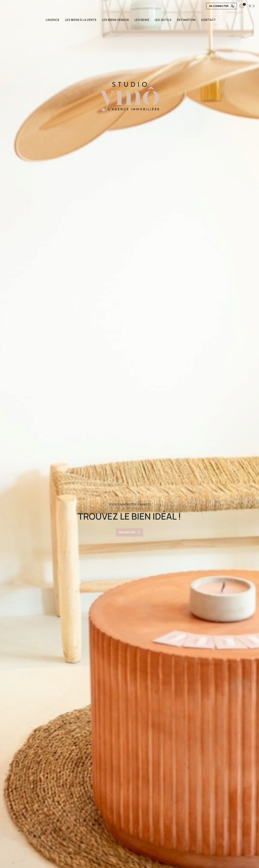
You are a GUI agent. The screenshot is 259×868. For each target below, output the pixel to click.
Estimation (186, 20)
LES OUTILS (163, 20)
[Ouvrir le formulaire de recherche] (129, 532)
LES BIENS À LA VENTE (81, 20)
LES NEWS (142, 20)
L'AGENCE (53, 20)
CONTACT (209, 20)
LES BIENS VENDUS (116, 20)
